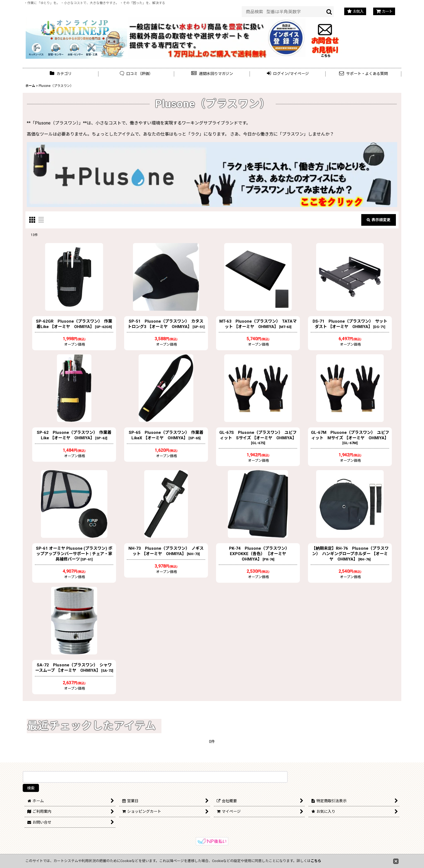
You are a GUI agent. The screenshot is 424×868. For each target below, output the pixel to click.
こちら (316, 861)
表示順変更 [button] (379, 220)
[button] (212, 74)
